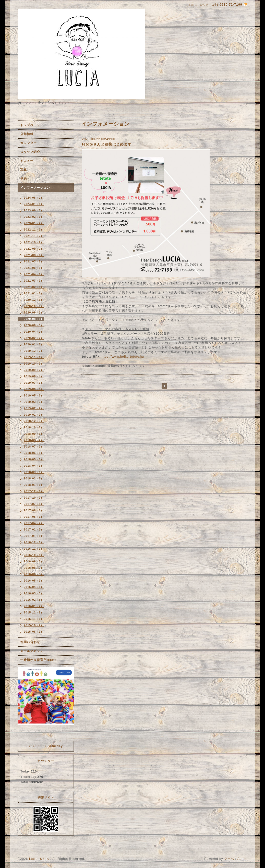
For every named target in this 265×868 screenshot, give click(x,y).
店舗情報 (27, 134)
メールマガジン (32, 651)
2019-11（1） (34, 357)
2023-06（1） (34, 210)
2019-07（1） (34, 383)
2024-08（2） (34, 198)
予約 (23, 179)
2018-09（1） (34, 434)
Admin (242, 859)
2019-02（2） (34, 408)
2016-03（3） (34, 593)
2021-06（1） (34, 268)
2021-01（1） (34, 293)
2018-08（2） (34, 440)
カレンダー (28, 143)
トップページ (30, 125)
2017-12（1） (34, 491)
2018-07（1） (34, 447)
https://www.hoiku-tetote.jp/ (122, 357)
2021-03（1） (34, 281)
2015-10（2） (34, 625)
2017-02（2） (34, 529)
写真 (23, 170)
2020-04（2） (34, 332)
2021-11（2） (34, 236)
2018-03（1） (34, 472)
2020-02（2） (34, 338)
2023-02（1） (34, 217)
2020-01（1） (34, 344)
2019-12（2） (34, 351)
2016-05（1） (34, 581)
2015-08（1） (34, 632)
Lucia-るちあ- (40, 859)
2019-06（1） (34, 389)
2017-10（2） (34, 498)
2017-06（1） (34, 510)
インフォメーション (35, 188)
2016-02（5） (34, 600)
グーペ (229, 859)
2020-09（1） (34, 312)
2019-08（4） (34, 376)
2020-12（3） (34, 300)
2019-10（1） (34, 364)
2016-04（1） (34, 587)
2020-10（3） (34, 306)
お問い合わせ (30, 642)
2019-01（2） (34, 415)
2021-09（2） (34, 249)
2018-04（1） (34, 466)
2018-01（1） (34, 485)
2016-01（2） (34, 606)
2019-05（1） (34, 395)
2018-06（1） (34, 453)
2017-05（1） (34, 517)
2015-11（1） (34, 619)
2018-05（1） (34, 459)
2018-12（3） (34, 421)
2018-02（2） (34, 478)
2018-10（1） (34, 427)
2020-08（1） (34, 319)
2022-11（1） (34, 230)
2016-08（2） (34, 568)
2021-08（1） (34, 255)
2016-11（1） (34, 549)
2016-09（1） (34, 561)
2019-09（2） (34, 370)
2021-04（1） (34, 274)
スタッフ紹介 (30, 152)
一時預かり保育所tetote (38, 660)
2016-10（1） (34, 555)
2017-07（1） (34, 504)
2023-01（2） (34, 223)
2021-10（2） (34, 242)
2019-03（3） (34, 402)
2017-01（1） (34, 536)
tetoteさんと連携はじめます (107, 144)
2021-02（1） (34, 287)
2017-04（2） (34, 523)
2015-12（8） (34, 612)
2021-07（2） (34, 261)
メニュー (27, 161)
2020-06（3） (34, 325)
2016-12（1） (34, 542)
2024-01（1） (34, 204)
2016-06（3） (34, 574)
